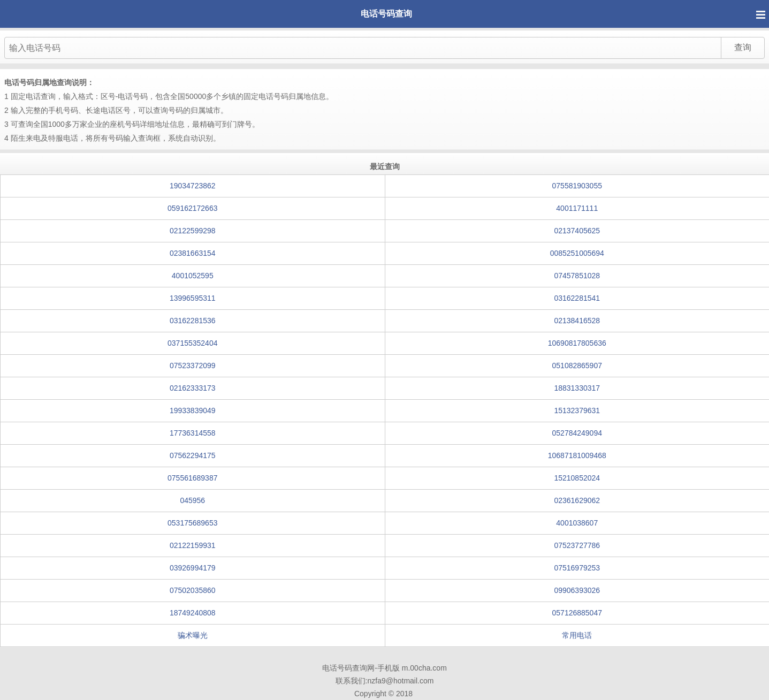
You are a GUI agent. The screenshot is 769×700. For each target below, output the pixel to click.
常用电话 (577, 635)
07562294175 (193, 455)
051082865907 (577, 366)
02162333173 (193, 388)
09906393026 (577, 590)
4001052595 (193, 276)
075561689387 (192, 478)
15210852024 (577, 478)
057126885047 (577, 613)
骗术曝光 (193, 635)
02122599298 (193, 231)
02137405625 (577, 231)
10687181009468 (577, 455)
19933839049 (193, 410)
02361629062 (577, 500)
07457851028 (577, 276)
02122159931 (193, 545)
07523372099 (193, 366)
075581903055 (577, 186)
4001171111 (577, 208)
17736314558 (193, 433)
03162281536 (193, 321)
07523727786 (577, 545)
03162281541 (577, 298)
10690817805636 (577, 343)
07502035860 (193, 590)
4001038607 (577, 523)
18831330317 (577, 388)
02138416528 (577, 321)
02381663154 (193, 253)
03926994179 (193, 568)
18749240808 (193, 613)
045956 (192, 500)
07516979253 (577, 568)
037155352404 (192, 343)
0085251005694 (577, 253)
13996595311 (193, 298)
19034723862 (193, 186)
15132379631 (577, 410)
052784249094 (577, 433)
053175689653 (192, 523)
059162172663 (192, 208)
